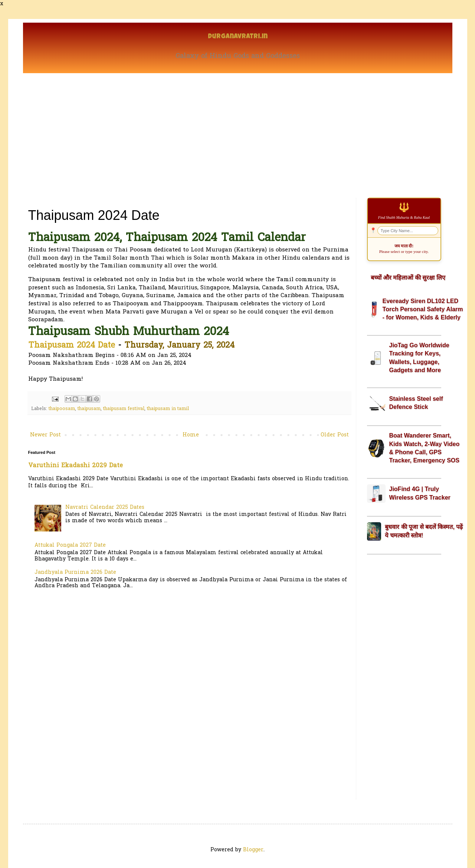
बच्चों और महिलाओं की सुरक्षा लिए (408, 278)
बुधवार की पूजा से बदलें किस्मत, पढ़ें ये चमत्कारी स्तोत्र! (424, 531)
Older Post (335, 435)
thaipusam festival (124, 409)
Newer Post (45, 435)
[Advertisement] (238, 129)
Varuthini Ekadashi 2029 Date (76, 466)
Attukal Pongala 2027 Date (70, 545)
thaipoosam (62, 409)
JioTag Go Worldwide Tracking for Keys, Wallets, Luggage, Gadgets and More (419, 358)
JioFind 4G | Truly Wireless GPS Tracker (420, 493)
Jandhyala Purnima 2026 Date (75, 573)
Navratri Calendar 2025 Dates (105, 508)
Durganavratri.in (238, 37)
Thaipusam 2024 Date (72, 346)
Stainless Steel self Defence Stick (416, 403)
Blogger (253, 850)
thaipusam (89, 409)
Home (191, 435)
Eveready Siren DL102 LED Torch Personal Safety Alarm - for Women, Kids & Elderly (423, 309)
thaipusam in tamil (168, 409)
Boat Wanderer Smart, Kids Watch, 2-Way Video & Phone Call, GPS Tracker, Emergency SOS (425, 448)
